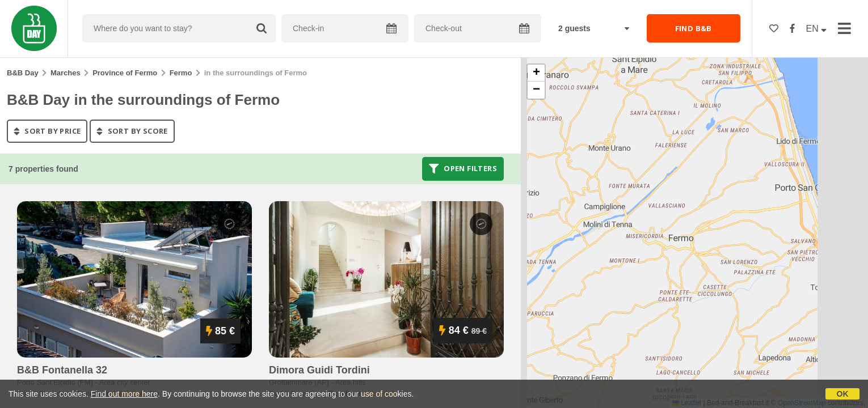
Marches (66, 73)
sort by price (47, 131)
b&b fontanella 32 (62, 370)
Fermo (181, 73)
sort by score (132, 131)
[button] (536, 73)
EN (817, 29)
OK (843, 394)
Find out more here (124, 394)
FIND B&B (694, 28)
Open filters (463, 169)
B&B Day (23, 73)
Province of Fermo (125, 73)
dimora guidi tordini (319, 370)
